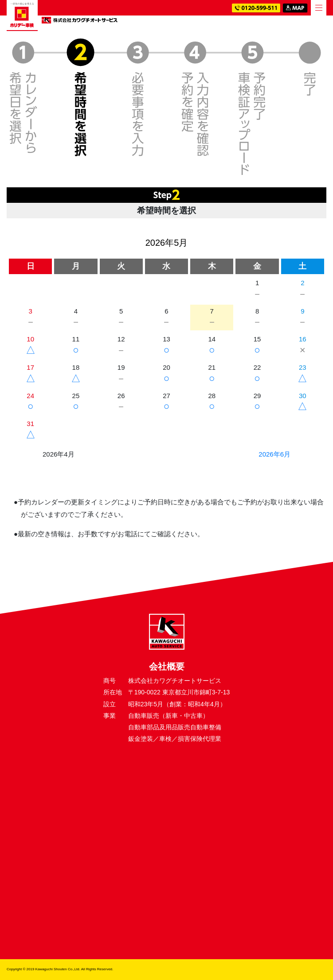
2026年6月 (274, 454)
